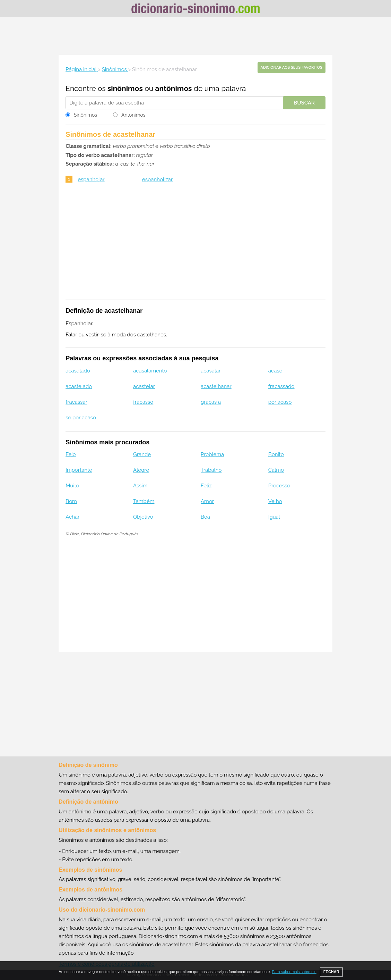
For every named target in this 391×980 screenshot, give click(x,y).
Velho (275, 501)
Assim (140, 486)
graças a (211, 402)
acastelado (79, 386)
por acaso (280, 402)
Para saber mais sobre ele (294, 972)
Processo (279, 486)
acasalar (211, 371)
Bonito (276, 454)
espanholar (91, 179)
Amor (207, 501)
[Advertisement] (195, 36)
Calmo (276, 470)
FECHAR (331, 972)
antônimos (173, 88)
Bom (71, 501)
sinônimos (125, 88)
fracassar (76, 402)
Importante (79, 470)
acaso (275, 371)
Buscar (304, 103)
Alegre (141, 470)
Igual (274, 517)
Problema (212, 454)
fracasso (143, 402)
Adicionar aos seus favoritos (292, 68)
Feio (71, 454)
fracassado (281, 386)
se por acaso (81, 418)
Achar (72, 517)
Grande (142, 454)
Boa (205, 517)
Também (144, 501)
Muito (72, 486)
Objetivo (143, 517)
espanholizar (157, 179)
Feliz (206, 486)
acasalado (78, 371)
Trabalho (211, 470)
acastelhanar (216, 386)
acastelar (144, 386)
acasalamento (150, 371)
